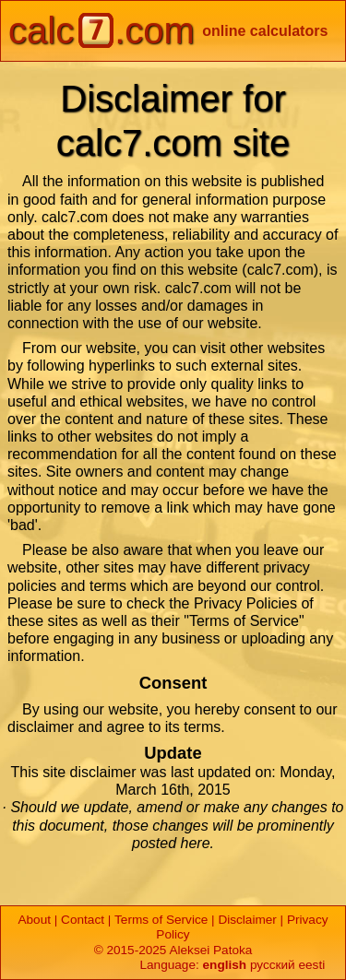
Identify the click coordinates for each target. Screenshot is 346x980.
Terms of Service (161, 920)
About (34, 920)
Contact (83, 920)
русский (273, 965)
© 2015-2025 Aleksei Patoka (173, 950)
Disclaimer (247, 920)
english (225, 965)
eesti (311, 965)
